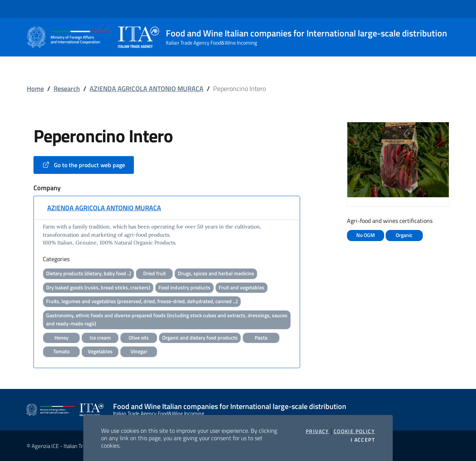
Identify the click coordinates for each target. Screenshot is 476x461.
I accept (363, 440)
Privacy (317, 431)
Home (35, 89)
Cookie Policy (354, 431)
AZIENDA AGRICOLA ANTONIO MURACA (147, 89)
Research (67, 89)
